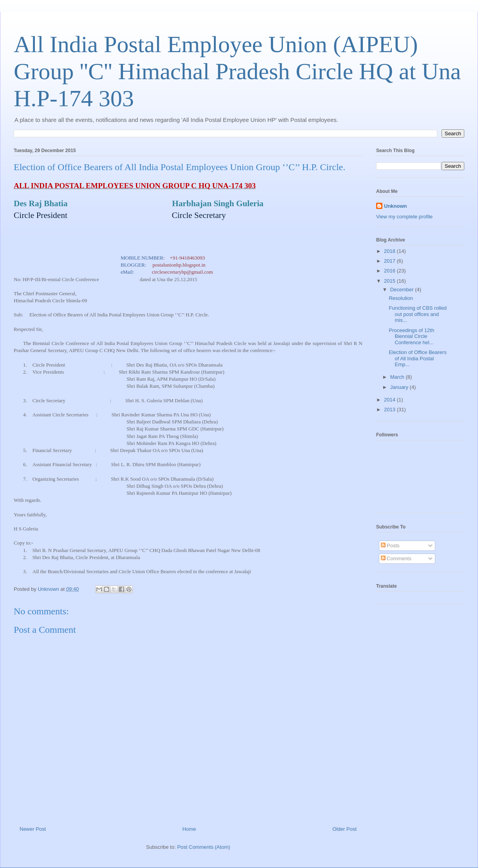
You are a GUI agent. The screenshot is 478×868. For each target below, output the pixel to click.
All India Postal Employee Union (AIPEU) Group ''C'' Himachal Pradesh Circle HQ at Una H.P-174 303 (237, 71)
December (403, 290)
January (400, 387)
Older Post (345, 829)
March (398, 377)
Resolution (401, 298)
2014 (390, 400)
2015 (390, 281)
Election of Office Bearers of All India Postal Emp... (417, 358)
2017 (390, 261)
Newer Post (33, 829)
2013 (390, 409)
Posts (390, 546)
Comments (396, 558)
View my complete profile (404, 217)
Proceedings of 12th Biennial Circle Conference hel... (411, 336)
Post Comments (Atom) (204, 847)
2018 (390, 251)
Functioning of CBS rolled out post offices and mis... (417, 314)
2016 (390, 271)
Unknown (396, 206)
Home (189, 829)
